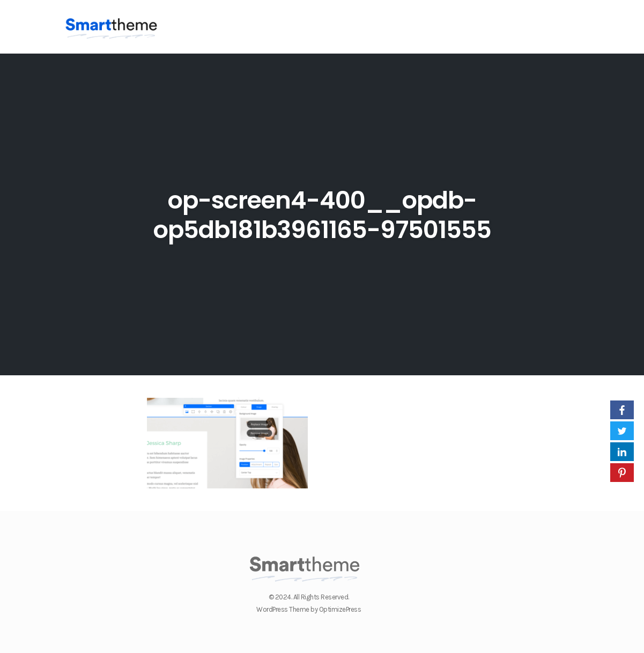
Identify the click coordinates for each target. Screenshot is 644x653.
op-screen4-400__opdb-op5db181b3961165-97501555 (322, 215)
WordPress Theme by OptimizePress (309, 609)
